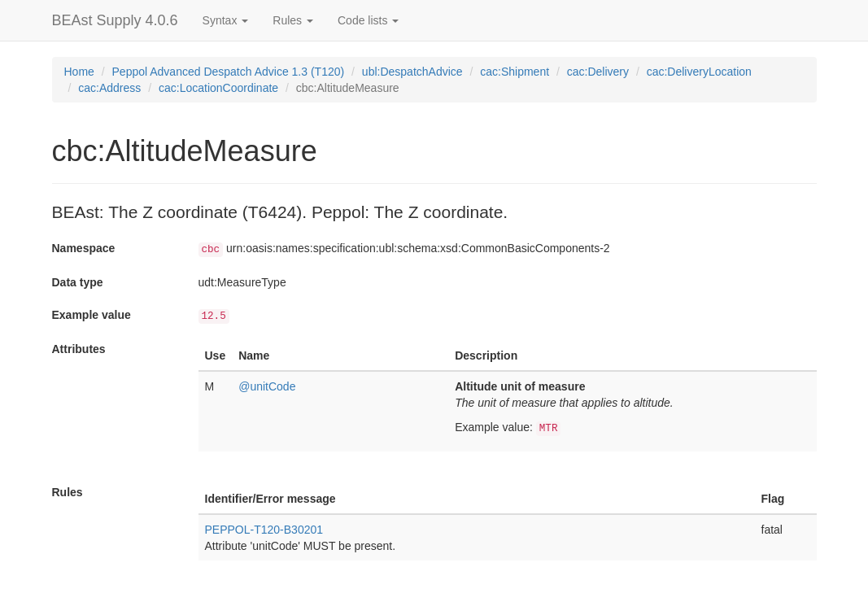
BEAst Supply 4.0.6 (115, 20)
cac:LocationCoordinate (218, 88)
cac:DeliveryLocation (699, 72)
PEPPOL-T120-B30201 (264, 530)
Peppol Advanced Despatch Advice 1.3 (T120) (229, 72)
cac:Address (109, 88)
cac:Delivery (598, 72)
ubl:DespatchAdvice (412, 72)
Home (79, 72)
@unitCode (267, 386)
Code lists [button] (368, 20)
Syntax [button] (226, 20)
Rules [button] (293, 20)
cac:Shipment (515, 72)
